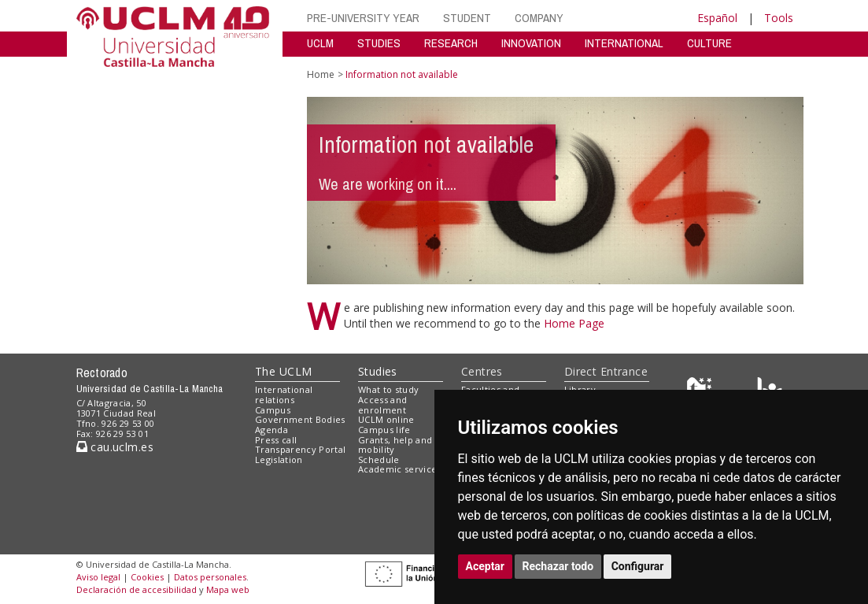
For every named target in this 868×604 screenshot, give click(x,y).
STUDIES (379, 43)
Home (321, 74)
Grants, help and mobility (395, 445)
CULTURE (709, 43)
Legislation (279, 459)
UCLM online (386, 419)
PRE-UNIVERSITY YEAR (363, 18)
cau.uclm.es (115, 447)
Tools (779, 18)
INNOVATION (531, 43)
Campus (273, 410)
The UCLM (283, 371)
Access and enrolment (382, 405)
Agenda (271, 430)
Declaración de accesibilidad (137, 589)
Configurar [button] (638, 566)
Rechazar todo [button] (558, 566)
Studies (378, 371)
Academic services (400, 469)
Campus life (384, 430)
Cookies (147, 577)
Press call (276, 440)
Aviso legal (98, 577)
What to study (388, 389)
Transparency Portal (300, 449)
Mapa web (228, 589)
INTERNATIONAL (624, 43)
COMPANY (539, 18)
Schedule (379, 459)
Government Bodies (300, 419)
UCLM (320, 43)
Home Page (574, 323)
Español (717, 18)
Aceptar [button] (486, 566)
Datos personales (210, 577)
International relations (284, 395)
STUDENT (467, 18)
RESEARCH (451, 43)
